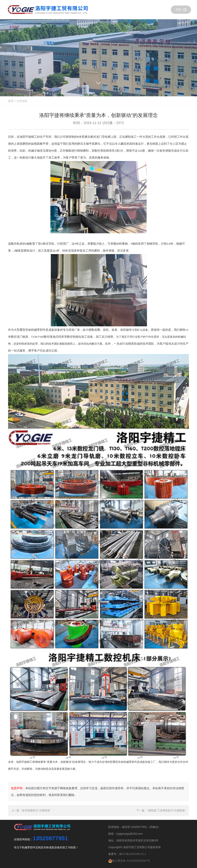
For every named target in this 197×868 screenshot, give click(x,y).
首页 (11, 101)
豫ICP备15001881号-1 (133, 854)
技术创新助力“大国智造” (36, 810)
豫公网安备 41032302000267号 (129, 861)
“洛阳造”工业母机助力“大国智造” (167, 810)
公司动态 (22, 101)
